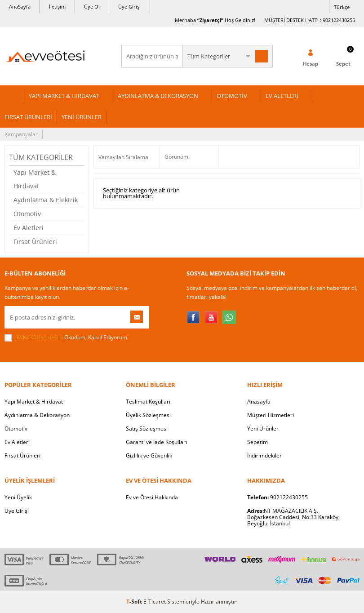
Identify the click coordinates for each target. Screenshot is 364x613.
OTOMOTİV (232, 96)
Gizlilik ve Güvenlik (149, 455)
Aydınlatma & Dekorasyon (37, 415)
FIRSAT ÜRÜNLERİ (28, 117)
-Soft (135, 602)
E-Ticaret (155, 602)
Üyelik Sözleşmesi (148, 415)
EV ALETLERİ (282, 96)
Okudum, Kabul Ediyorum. (67, 338)
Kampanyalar (21, 134)
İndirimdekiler (264, 455)
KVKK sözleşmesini (40, 337)
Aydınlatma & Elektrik (46, 200)
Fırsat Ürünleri (35, 242)
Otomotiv (27, 214)
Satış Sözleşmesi (147, 429)
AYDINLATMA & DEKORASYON (158, 96)
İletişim (57, 7)
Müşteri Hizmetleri (271, 415)
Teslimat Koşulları (148, 402)
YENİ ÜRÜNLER (82, 117)
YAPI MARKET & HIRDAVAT (64, 96)
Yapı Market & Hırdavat (35, 179)
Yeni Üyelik (18, 497)
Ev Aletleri (29, 228)
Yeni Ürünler (263, 429)
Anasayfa (259, 402)
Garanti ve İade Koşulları (156, 442)
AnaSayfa (20, 7)
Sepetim (257, 442)
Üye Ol (92, 7)
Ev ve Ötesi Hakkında (152, 497)
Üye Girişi (129, 7)
